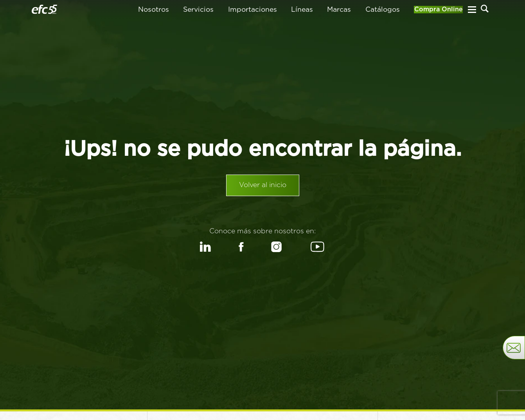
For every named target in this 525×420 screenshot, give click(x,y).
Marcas (323, 13)
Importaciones (236, 13)
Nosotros (138, 13)
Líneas (286, 13)
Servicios (182, 13)
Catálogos (367, 13)
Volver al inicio (263, 191)
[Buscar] (485, 12)
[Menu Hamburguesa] (472, 12)
